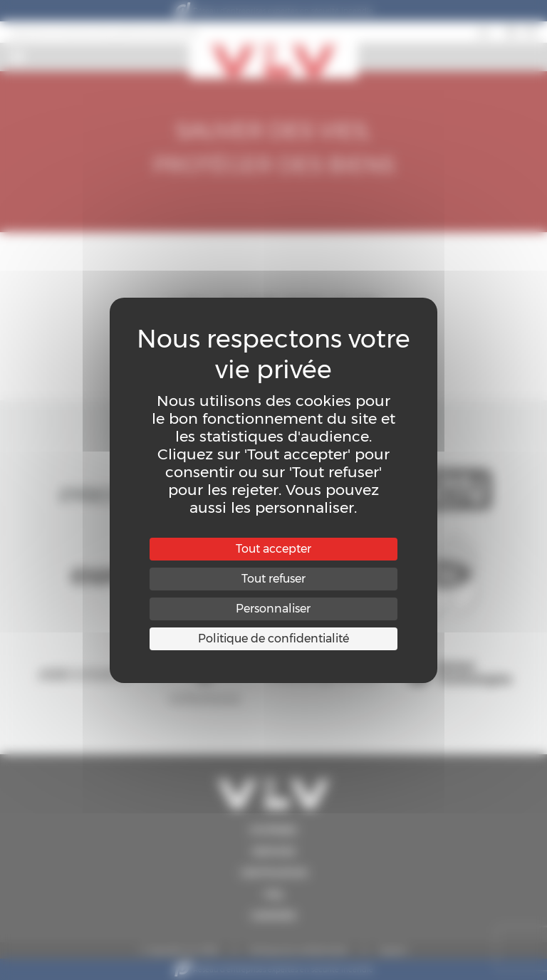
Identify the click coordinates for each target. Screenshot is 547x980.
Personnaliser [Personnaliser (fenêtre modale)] (273, 609)
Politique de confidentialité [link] (273, 638)
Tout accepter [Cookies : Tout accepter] (273, 549)
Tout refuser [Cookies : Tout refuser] (273, 579)
